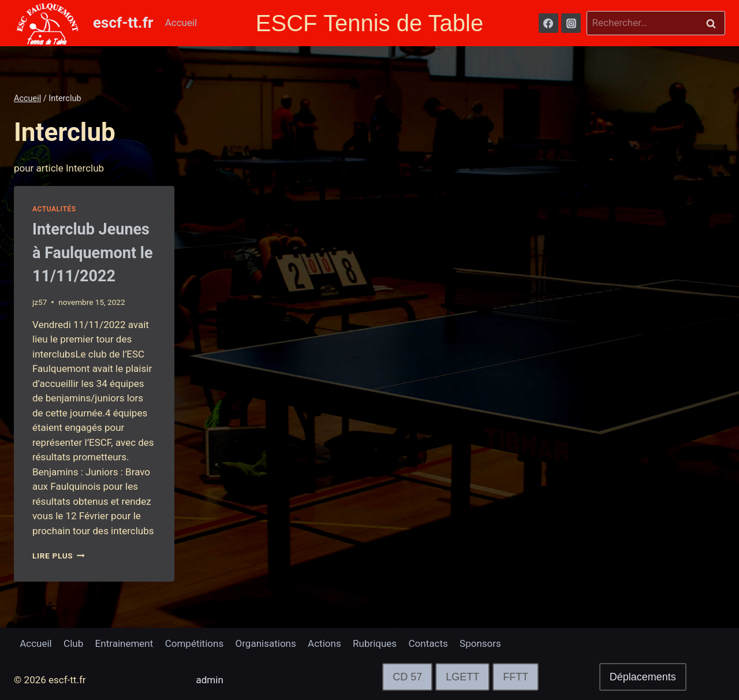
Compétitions (194, 643)
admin (210, 680)
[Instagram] (571, 23)
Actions (324, 643)
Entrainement (124, 643)
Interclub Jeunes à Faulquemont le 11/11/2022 (93, 253)
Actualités (54, 209)
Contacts (428, 643)
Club (73, 643)
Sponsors (480, 643)
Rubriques (375, 643)
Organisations (266, 643)
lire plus (59, 556)
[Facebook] (548, 23)
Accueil (181, 23)
